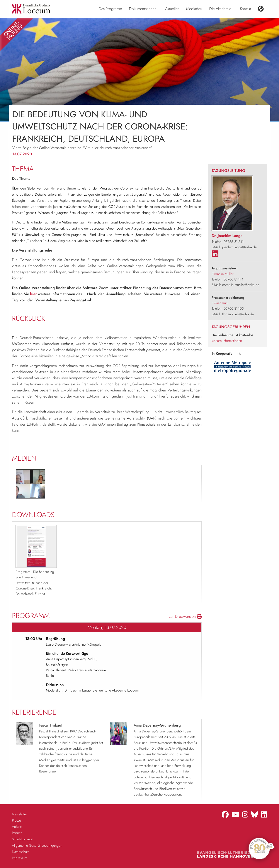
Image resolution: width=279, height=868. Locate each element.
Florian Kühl (220, 303)
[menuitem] (110, 9)
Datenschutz (21, 852)
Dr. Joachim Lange (227, 236)
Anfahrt (17, 827)
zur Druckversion (185, 616)
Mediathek (194, 9)
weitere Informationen (227, 341)
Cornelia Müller (223, 274)
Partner (17, 833)
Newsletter (20, 814)
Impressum (20, 858)
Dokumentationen (143, 9)
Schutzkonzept (22, 839)
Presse (16, 820)
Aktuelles (172, 9)
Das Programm (110, 9)
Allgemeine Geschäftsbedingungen (37, 845)
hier (33, 294)
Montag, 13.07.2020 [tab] (107, 627)
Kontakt (245, 9)
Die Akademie (220, 9)
